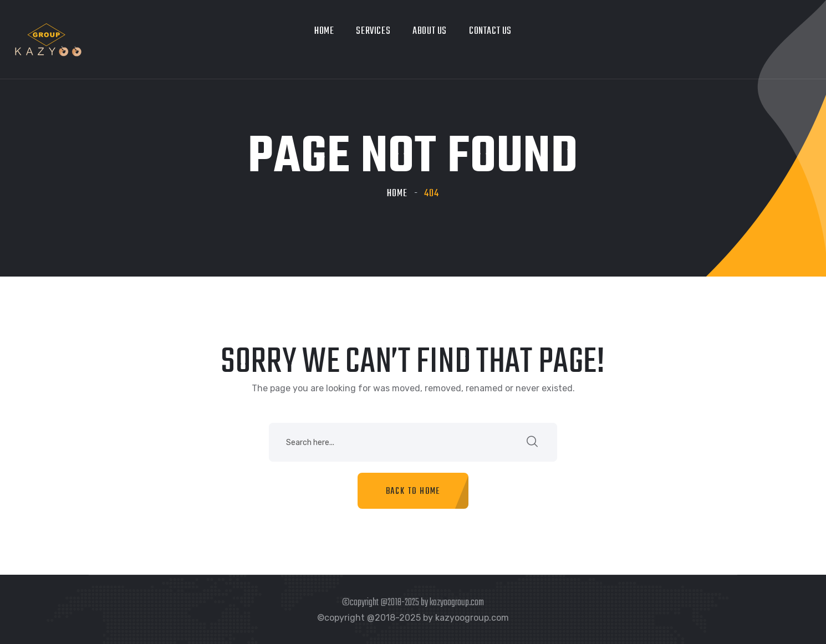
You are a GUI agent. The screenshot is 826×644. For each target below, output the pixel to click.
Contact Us (490, 31)
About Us (430, 31)
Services (373, 31)
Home (324, 31)
